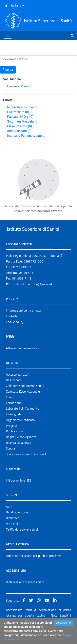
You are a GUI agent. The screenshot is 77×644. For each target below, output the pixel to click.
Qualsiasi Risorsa (19, 86)
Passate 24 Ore (20, 117)
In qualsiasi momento (22, 107)
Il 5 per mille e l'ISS (19, 495)
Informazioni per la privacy (24, 325)
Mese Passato (19, 126)
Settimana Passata (23, 121)
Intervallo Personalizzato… (26, 136)
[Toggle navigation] (8, 36)
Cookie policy (15, 337)
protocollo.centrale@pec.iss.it (33, 299)
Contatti (11, 331)
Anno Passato (19, 131)
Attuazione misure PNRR (23, 363)
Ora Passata (18, 112)
